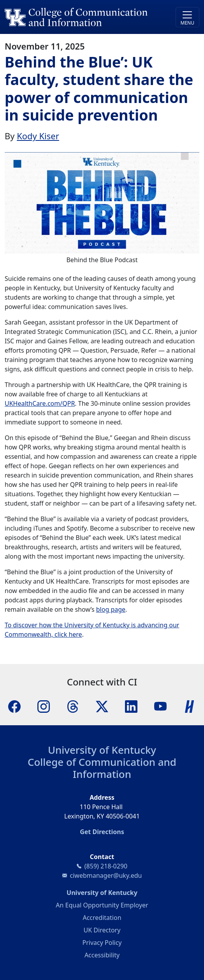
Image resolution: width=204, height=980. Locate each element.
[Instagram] (44, 706)
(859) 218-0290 (106, 866)
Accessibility (102, 955)
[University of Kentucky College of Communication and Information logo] (78, 17)
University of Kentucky (102, 750)
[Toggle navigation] (187, 17)
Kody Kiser (38, 136)
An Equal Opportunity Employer (102, 905)
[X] (102, 706)
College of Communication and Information (102, 768)
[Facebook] (14, 706)
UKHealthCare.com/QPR (40, 403)
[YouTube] (160, 706)
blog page (111, 609)
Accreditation (102, 918)
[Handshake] (190, 706)
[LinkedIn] (131, 706)
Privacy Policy (102, 943)
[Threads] (73, 706)
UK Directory (102, 930)
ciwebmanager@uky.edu (106, 875)
